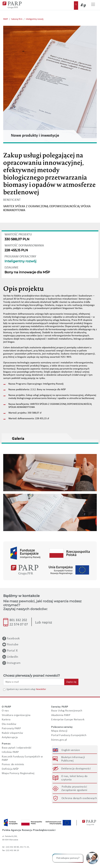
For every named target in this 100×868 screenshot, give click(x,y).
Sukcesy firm (17, 19)
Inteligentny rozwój (35, 19)
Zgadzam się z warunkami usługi (21, 689)
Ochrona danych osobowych (79, 798)
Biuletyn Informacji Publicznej (73, 759)
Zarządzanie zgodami (74, 790)
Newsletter (41, 689)
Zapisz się (71, 682)
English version (71, 750)
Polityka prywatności (74, 787)
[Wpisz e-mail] (34, 682)
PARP (6, 19)
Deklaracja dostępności (76, 769)
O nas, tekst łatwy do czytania (74, 778)
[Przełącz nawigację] (93, 5)
